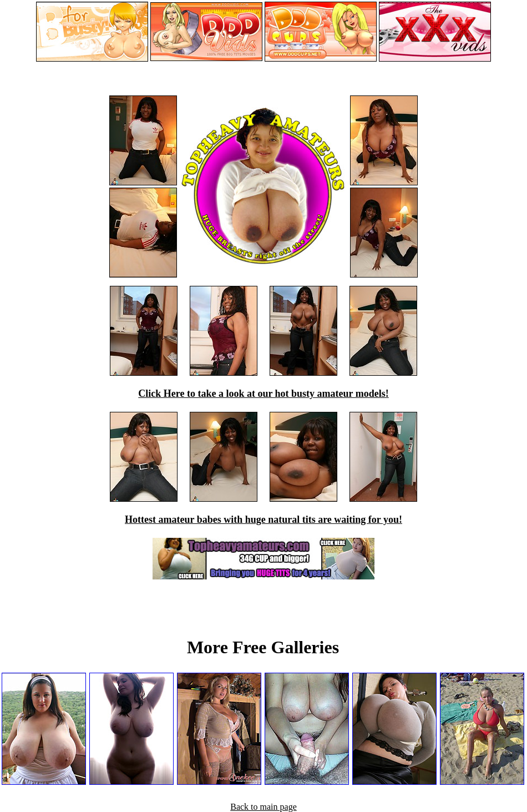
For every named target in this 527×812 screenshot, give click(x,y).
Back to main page (263, 807)
